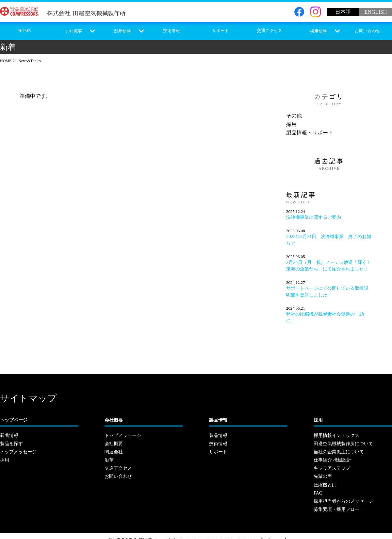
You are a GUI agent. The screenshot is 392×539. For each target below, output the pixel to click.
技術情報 (171, 31)
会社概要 (73, 31)
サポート (220, 31)
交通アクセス (269, 31)
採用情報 (318, 31)
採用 (291, 124)
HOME (24, 31)
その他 (294, 116)
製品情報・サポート (310, 133)
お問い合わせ (367, 31)
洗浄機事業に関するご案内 (314, 217)
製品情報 (122, 31)
